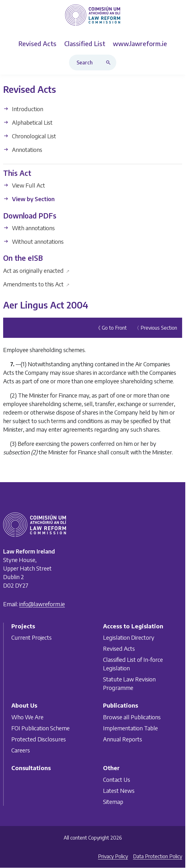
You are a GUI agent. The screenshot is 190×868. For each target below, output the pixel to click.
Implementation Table (130, 728)
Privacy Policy (113, 856)
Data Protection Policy (158, 856)
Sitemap (113, 801)
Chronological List (30, 136)
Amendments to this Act (36, 284)
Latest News (119, 790)
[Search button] (110, 63)
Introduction (23, 109)
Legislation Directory (129, 637)
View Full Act (24, 186)
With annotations (29, 228)
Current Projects (32, 637)
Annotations (23, 150)
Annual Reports (123, 739)
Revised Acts (119, 648)
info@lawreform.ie (42, 604)
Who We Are (27, 717)
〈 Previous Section (156, 328)
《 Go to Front (111, 328)
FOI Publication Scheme (40, 728)
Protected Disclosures (39, 739)
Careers (21, 750)
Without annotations (33, 241)
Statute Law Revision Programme (129, 683)
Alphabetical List (28, 122)
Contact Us (117, 779)
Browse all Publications (132, 717)
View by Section (29, 199)
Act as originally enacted (36, 270)
